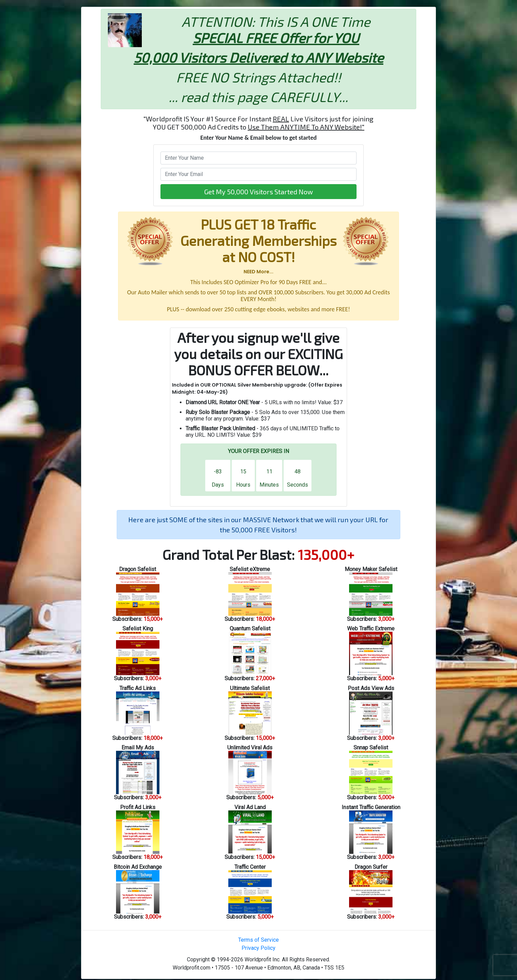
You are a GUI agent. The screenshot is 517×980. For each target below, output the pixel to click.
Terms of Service (258, 940)
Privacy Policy (258, 948)
